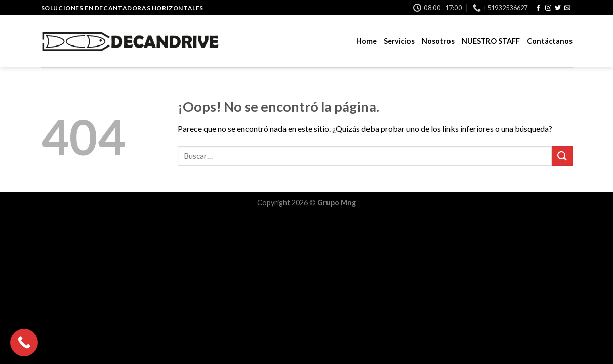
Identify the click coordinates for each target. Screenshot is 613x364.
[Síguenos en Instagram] (548, 8)
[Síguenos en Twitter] (558, 8)
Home (366, 41)
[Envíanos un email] (567, 8)
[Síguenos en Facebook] (538, 8)
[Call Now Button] (24, 343)
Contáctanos (550, 41)
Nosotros (438, 41)
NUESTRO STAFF (491, 41)
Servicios (399, 41)
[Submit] (562, 156)
